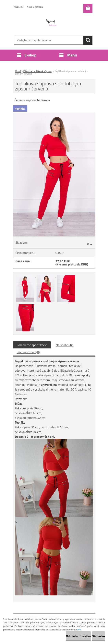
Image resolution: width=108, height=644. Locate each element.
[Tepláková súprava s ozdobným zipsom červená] (54, 114)
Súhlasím (99, 636)
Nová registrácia (35, 7)
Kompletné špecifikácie (32, 345)
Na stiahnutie (65, 345)
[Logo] (52, 23)
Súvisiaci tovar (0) (28, 352)
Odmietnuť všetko (78, 636)
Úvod (18, 71)
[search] (88, 40)
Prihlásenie (18, 7)
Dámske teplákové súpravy (38, 71)
